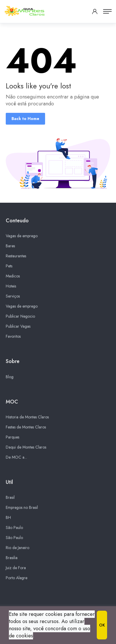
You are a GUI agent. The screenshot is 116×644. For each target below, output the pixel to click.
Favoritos (13, 336)
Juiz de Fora (16, 568)
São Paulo (14, 528)
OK (102, 625)
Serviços (13, 296)
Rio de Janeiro (18, 548)
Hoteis (11, 286)
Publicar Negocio (20, 316)
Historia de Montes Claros (27, 417)
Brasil (10, 498)
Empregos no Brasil (22, 508)
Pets (9, 266)
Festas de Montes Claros (26, 427)
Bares (10, 246)
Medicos (13, 276)
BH (8, 518)
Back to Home (25, 119)
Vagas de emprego (22, 236)
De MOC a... (16, 457)
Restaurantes (16, 256)
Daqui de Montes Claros (26, 447)
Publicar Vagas (18, 326)
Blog (10, 377)
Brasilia (12, 558)
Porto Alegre (17, 578)
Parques (12, 437)
